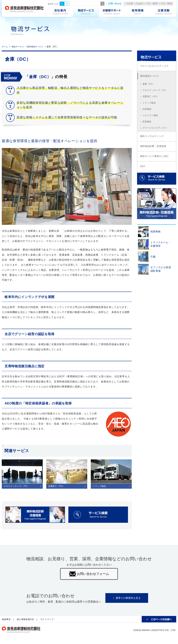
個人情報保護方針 (27, 622)
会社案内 (60, 12)
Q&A (143, 181)
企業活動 (163, 12)
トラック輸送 (150, 112)
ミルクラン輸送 (151, 126)
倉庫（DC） (149, 92)
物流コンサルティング (154, 148)
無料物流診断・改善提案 (155, 159)
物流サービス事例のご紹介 (156, 170)
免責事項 (7, 622)
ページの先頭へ (159, 622)
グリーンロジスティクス (156, 139)
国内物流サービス (39, 47)
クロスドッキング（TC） (156, 98)
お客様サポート (112, 12)
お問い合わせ (115, 4)
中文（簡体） (166, 3)
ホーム (5, 47)
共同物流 (147, 119)
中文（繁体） (151, 3)
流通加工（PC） (152, 105)
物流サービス (86, 12)
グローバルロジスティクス (156, 72)
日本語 (129, 3)
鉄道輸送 (147, 133)
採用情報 (138, 12)
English (139, 4)
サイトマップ (51, 622)
